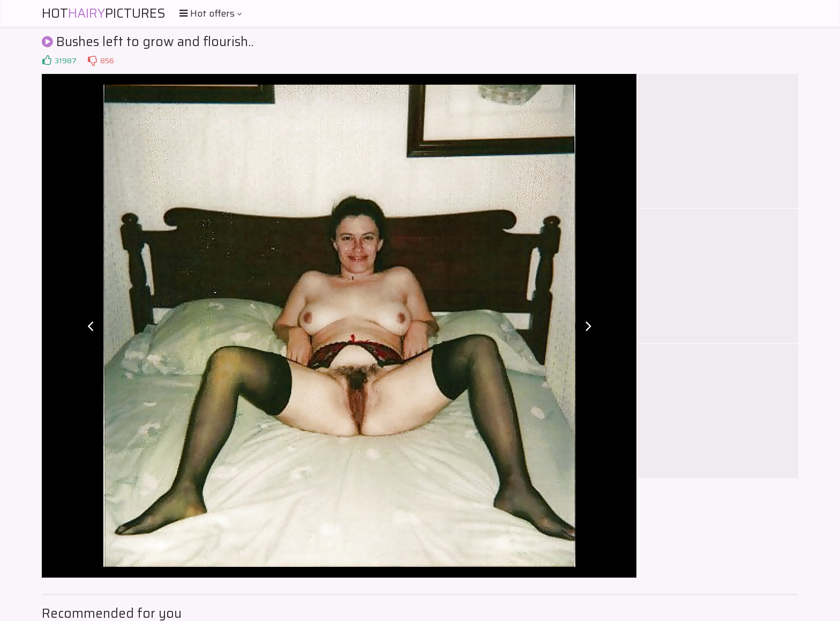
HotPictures (104, 13)
